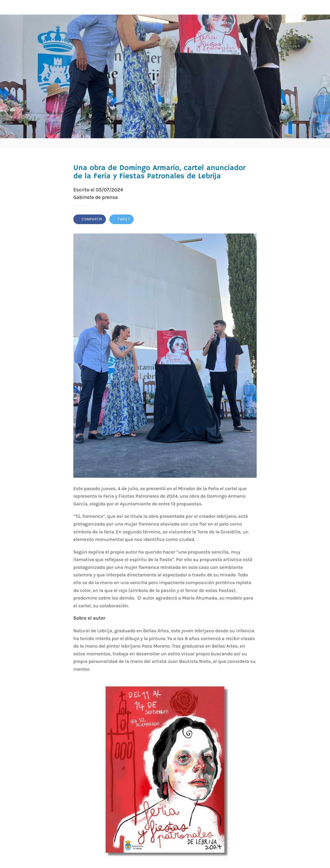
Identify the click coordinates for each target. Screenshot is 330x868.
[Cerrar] (9, 7)
